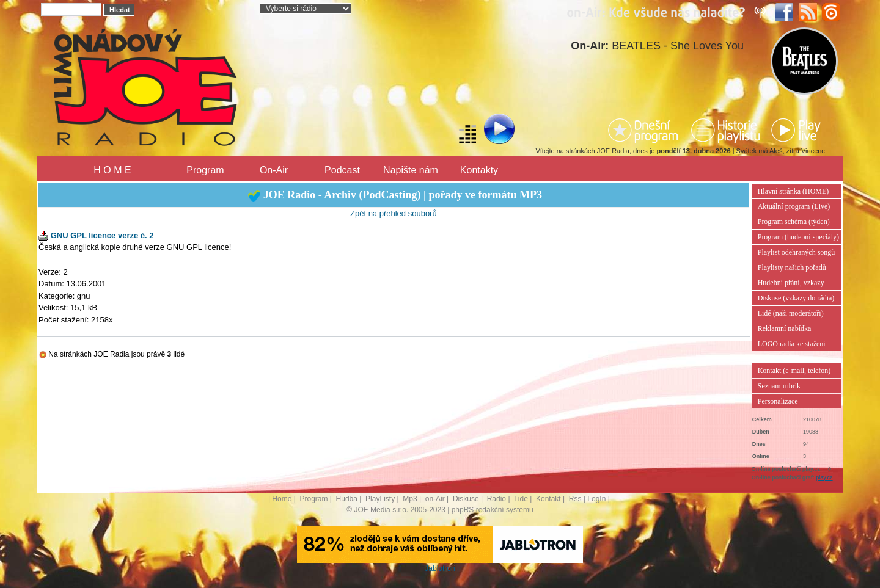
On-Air (274, 170)
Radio (497, 499)
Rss (575, 499)
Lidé (521, 499)
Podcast (342, 170)
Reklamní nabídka (785, 328)
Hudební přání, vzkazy (791, 283)
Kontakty (479, 170)
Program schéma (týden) (794, 222)
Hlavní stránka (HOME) (794, 191)
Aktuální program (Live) (794, 206)
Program (205, 170)
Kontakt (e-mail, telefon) (794, 371)
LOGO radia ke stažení (792, 344)
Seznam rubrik (779, 386)
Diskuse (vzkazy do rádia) (796, 298)
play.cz (824, 477)
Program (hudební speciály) (798, 237)
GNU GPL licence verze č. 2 (102, 235)
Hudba (347, 499)
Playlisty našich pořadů (792, 267)
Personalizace (778, 401)
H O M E (112, 170)
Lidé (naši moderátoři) (791, 313)
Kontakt (548, 499)
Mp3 (410, 499)
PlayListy (380, 499)
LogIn (596, 499)
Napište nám (411, 170)
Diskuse (466, 499)
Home (282, 499)
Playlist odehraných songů (797, 252)
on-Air (435, 499)
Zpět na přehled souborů (394, 213)
